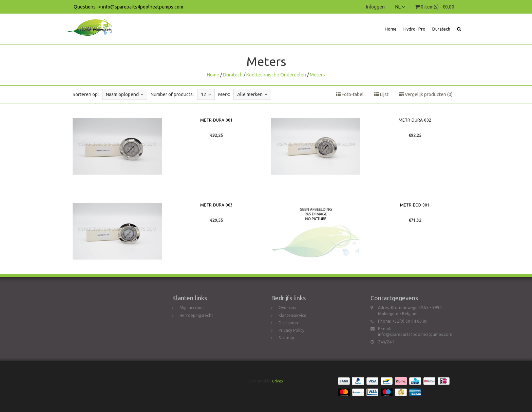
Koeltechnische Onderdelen (276, 75)
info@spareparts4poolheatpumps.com (415, 334)
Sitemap (286, 338)
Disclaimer (289, 323)
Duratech (441, 29)
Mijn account (192, 308)
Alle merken (252, 94)
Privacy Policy (291, 330)
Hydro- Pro (414, 29)
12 (206, 94)
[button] (459, 29)
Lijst (381, 94)
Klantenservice (292, 315)
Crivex (278, 381)
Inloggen (375, 7)
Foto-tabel (350, 94)
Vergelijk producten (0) (426, 94)
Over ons (287, 308)
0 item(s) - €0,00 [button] (435, 7)
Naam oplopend (125, 94)
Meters (317, 75)
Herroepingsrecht (196, 315)
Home (391, 29)
